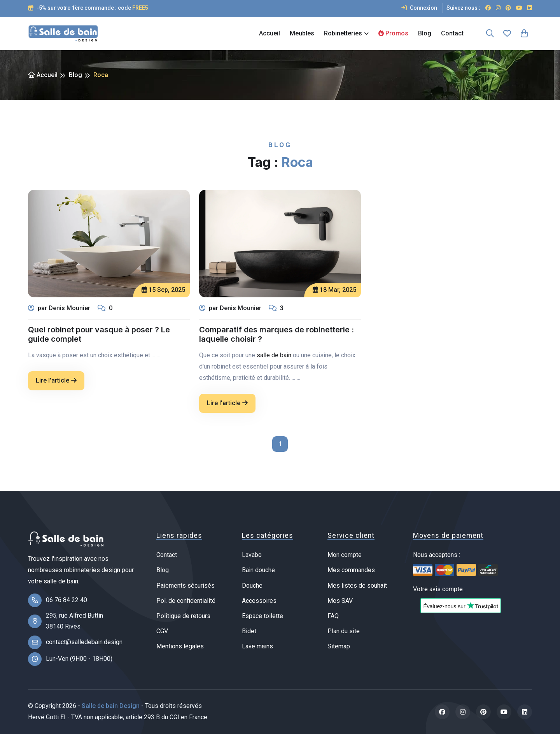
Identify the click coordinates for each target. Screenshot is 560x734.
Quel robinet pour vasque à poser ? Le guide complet (99, 335)
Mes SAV (340, 601)
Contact (452, 33)
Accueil (269, 33)
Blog (425, 33)
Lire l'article (56, 381)
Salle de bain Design (111, 706)
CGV (162, 631)
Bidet (249, 631)
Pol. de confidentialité (186, 601)
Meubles (302, 33)
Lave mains (257, 646)
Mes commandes (351, 570)
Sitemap (339, 646)
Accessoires (259, 601)
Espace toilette (262, 616)
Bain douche (258, 570)
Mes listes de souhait (357, 586)
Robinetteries (343, 33)
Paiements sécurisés (185, 586)
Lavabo (252, 555)
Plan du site (344, 631)
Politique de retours (183, 616)
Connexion (419, 8)
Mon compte (345, 555)
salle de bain (274, 355)
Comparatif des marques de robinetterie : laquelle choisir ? (276, 334)
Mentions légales (180, 646)
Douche (252, 586)
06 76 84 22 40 (66, 600)
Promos (393, 33)
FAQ (333, 616)
